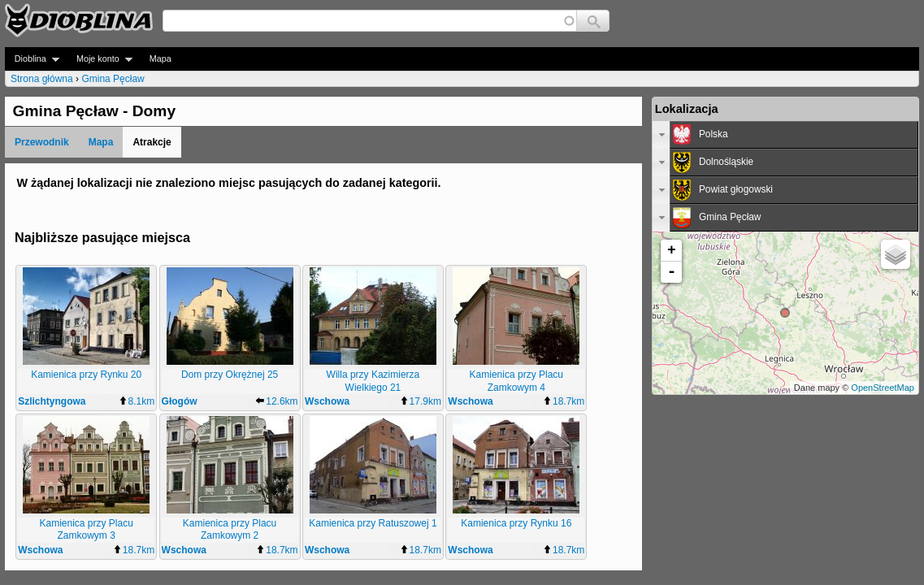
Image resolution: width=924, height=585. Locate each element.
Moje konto (100, 59)
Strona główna (42, 79)
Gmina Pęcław (113, 79)
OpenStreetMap (883, 388)
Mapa (161, 58)
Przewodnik (42, 142)
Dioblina (32, 59)
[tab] (785, 135)
